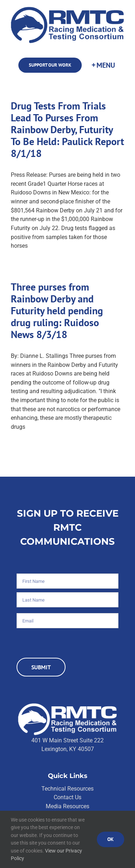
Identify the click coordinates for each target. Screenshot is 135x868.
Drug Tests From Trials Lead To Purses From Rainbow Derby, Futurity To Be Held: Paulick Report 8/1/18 (67, 130)
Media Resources (67, 806)
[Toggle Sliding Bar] (103, 65)
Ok (111, 839)
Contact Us (67, 797)
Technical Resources (67, 789)
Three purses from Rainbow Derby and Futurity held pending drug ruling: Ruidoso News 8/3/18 (57, 311)
